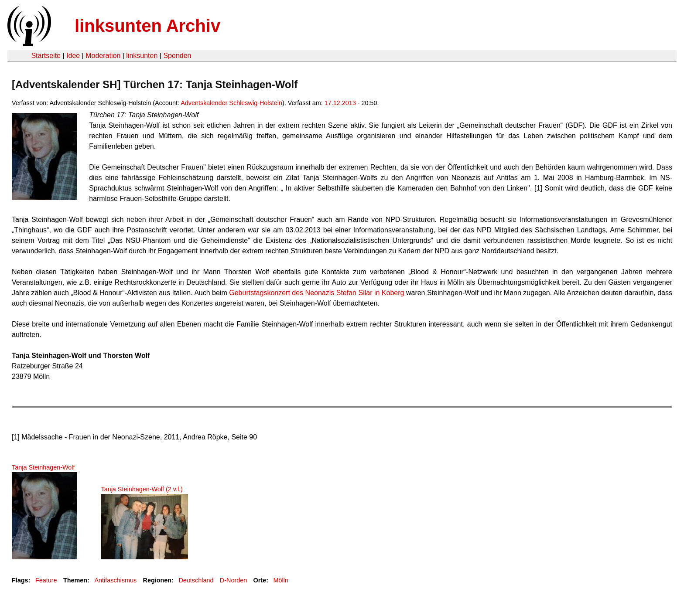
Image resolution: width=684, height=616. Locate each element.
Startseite (46, 56)
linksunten (142, 56)
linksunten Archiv (147, 26)
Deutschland (196, 580)
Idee (73, 56)
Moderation (103, 56)
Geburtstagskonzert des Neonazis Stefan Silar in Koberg (316, 293)
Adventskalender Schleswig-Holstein (231, 103)
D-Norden (233, 580)
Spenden (177, 56)
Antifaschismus (115, 580)
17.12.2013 (340, 103)
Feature (46, 580)
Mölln (281, 580)
